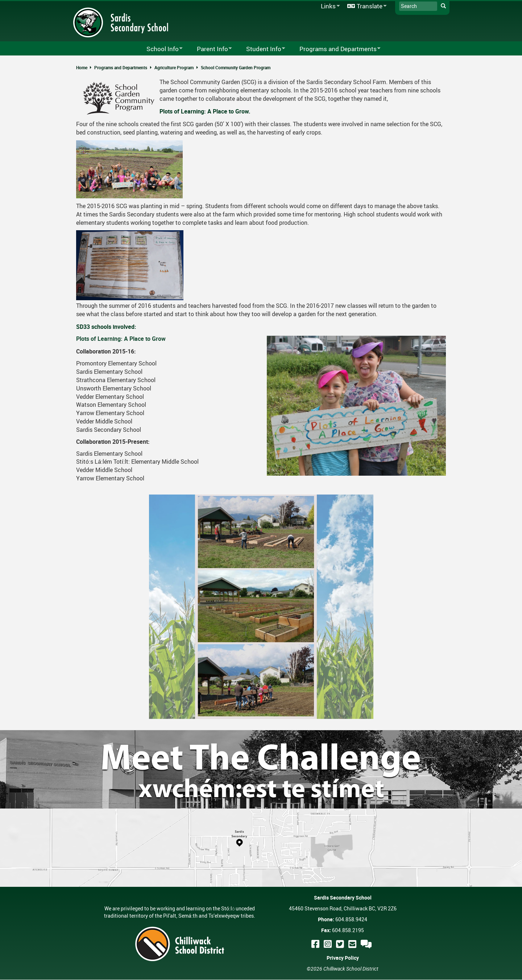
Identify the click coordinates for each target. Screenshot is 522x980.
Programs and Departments (121, 67)
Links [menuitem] (329, 6)
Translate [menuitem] (366, 6)
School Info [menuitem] (160, 49)
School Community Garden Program (236, 67)
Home (82, 67)
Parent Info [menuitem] (210, 49)
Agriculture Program (174, 67)
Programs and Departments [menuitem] (335, 49)
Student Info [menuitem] (261, 49)
